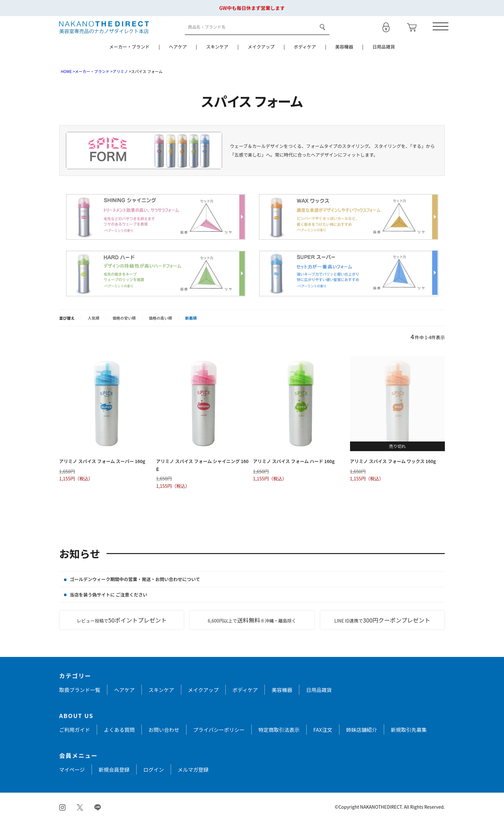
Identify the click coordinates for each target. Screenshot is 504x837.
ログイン (154, 786)
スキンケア (217, 63)
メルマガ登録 (193, 786)
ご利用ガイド (75, 746)
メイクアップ (261, 63)
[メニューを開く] (437, 35)
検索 (320, 35)
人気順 (94, 334)
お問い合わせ (164, 746)
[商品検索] (249, 35)
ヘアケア (178, 63)
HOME (66, 87)
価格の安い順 (124, 334)
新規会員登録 (114, 786)
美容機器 (344, 63)
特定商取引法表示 (279, 746)
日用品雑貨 (384, 63)
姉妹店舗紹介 (362, 746)
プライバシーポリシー (219, 746)
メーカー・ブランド (129, 63)
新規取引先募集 (409, 746)
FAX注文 (323, 746)
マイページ (72, 786)
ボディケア (305, 63)
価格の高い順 (160, 334)
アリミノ (120, 87)
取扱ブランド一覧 (80, 706)
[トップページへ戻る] (104, 35)
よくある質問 (119, 746)
